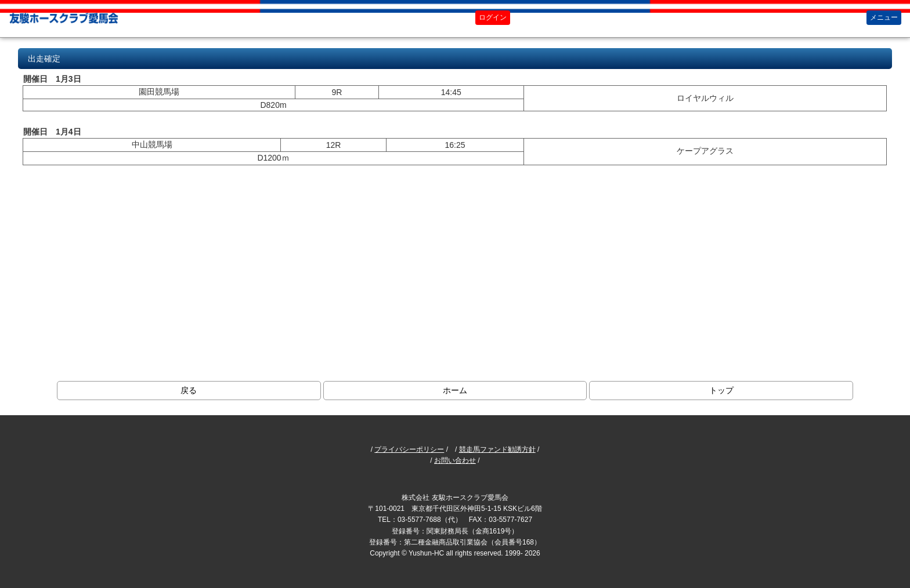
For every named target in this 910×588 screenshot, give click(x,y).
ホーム (455, 390)
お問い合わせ (455, 460)
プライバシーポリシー (409, 449)
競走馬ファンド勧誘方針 (497, 449)
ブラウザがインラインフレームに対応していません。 (455, 199)
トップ (721, 390)
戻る (189, 390)
